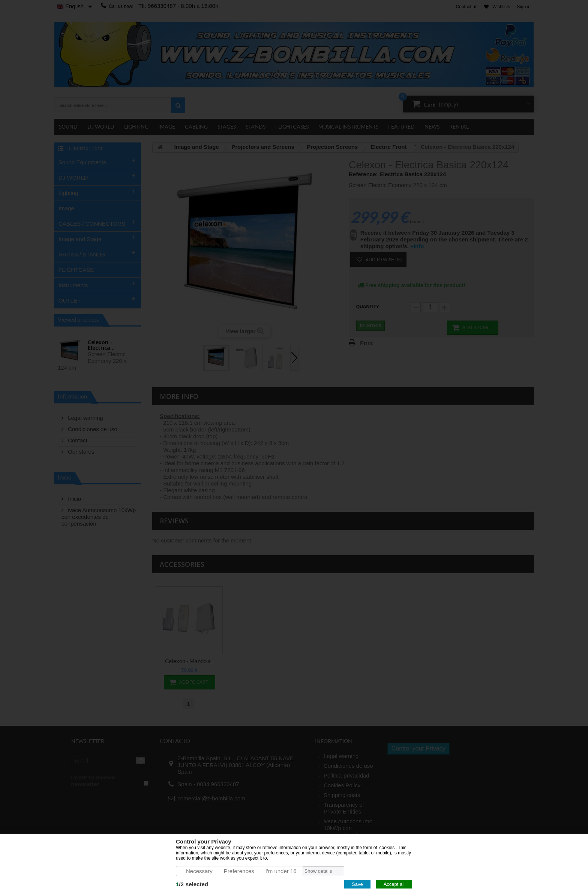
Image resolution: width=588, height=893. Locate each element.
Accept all (394, 884)
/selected (192, 884)
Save (357, 884)
